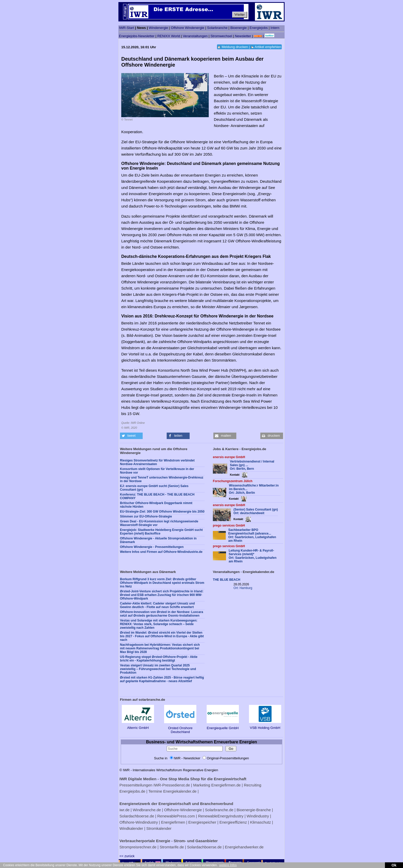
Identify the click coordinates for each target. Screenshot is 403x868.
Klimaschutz (260, 822)
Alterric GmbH (138, 726)
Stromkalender (159, 828)
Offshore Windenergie (187, 28)
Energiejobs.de (132, 791)
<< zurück (127, 856)
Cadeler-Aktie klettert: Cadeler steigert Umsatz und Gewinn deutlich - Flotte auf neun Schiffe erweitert (157, 605)
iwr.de (124, 810)
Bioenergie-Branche (254, 810)
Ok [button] (394, 865)
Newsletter (243, 36)
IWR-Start (127, 28)
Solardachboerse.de (137, 816)
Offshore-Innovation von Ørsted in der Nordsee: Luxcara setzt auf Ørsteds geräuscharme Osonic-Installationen (162, 614)
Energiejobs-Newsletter (137, 36)
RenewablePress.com (176, 816)
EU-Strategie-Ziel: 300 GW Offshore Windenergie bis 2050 (162, 512)
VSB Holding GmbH (265, 726)
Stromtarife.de (172, 847)
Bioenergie (239, 28)
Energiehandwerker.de (244, 847)
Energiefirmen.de (226, 785)
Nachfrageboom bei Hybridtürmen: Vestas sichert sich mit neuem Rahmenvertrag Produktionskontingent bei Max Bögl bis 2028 (160, 648)
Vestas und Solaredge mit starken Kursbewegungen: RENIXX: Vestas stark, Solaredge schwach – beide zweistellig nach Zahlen (159, 624)
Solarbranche (217, 28)
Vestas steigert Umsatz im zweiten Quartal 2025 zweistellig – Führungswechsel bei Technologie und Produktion (158, 669)
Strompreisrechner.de (138, 847)
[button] (131, 436)
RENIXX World (169, 36)
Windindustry (258, 816)
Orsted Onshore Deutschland (180, 728)
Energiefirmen (173, 822)
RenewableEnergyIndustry (221, 816)
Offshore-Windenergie (183, 810)
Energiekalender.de (180, 791)
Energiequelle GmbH (223, 726)
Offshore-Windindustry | (140, 822)
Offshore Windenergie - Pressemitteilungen (152, 547)
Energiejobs (259, 28)
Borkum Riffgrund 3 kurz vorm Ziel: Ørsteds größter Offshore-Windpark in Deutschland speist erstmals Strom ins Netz (162, 583)
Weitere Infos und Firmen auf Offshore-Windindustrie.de (161, 552)
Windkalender (131, 828)
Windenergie (159, 28)
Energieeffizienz (233, 822)
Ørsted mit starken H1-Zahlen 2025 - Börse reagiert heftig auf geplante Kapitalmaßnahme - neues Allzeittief (162, 679)
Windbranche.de (147, 810)
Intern (275, 28)
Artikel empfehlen (268, 47)
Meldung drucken (235, 47)
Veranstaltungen (195, 36)
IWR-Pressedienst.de (172, 785)
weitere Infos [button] (228, 865)
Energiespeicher (202, 822)
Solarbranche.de (219, 810)
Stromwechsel (221, 36)
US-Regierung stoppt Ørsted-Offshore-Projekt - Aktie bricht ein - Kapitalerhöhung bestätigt (159, 659)
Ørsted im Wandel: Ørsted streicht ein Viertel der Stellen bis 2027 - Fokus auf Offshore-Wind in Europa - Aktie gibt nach (162, 636)
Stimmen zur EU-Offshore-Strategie (146, 516)
